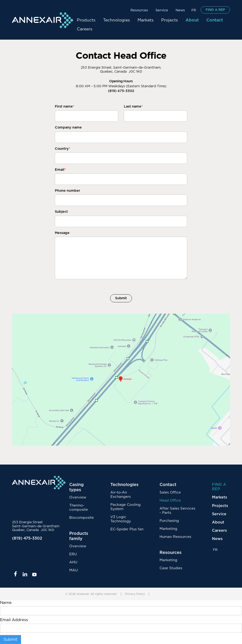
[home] (42, 20)
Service (162, 10)
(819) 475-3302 (121, 91)
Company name (68, 127)
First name (65, 106)
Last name (133, 106)
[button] (139, 10)
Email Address (14, 620)
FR (194, 10)
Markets (146, 20)
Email (60, 170)
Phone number (67, 191)
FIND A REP (215, 10)
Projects (170, 20)
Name (6, 603)
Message (62, 233)
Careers (85, 29)
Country (63, 148)
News (180, 10)
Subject (61, 212)
